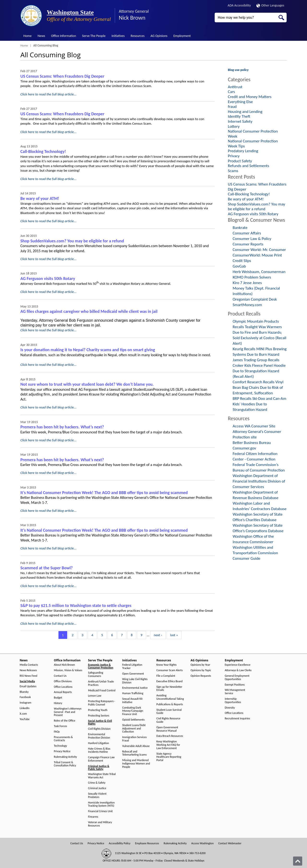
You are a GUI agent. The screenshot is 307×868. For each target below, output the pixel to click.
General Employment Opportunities (237, 678)
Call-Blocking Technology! (43, 151)
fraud (232, 107)
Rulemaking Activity (65, 757)
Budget (58, 698)
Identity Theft (239, 116)
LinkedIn (25, 708)
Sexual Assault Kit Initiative (133, 701)
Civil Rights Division (99, 729)
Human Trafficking (133, 693)
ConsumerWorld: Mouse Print (257, 255)
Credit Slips (242, 261)
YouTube (25, 719)
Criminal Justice (97, 788)
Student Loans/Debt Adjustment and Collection (134, 729)
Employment (182, 36)
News (41, 36)
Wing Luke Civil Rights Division (135, 681)
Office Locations (63, 687)
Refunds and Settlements (248, 166)
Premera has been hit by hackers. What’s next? (62, 427)
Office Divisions (63, 681)
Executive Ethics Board (169, 681)
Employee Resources (147, 843)
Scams (233, 171)
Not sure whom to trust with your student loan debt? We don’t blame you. (87, 384)
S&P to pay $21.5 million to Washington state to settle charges (76, 606)
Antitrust (235, 87)
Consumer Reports (248, 244)
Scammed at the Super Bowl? (47, 568)
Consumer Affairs (247, 233)
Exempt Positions (235, 685)
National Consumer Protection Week (253, 134)
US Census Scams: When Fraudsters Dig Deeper (62, 76)
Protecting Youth (98, 710)
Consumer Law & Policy (252, 239)
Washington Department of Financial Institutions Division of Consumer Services (259, 481)
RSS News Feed (28, 676)
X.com (23, 714)
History (58, 703)
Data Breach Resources (170, 736)
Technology (61, 746)
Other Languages (270, 5)
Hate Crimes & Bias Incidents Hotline (99, 750)
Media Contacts (29, 665)
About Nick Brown (65, 665)
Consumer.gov (244, 448)
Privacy (234, 156)
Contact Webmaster (230, 843)
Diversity (230, 708)
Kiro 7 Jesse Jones (247, 283)
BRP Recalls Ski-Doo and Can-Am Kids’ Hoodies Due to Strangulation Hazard (259, 404)
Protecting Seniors (99, 716)
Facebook (25, 697)
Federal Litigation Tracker (132, 667)
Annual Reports (63, 692)
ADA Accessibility (239, 5)
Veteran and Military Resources (100, 824)
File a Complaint (166, 676)
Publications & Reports (170, 704)
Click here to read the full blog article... (48, 94)
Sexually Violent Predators (97, 795)
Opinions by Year (200, 665)
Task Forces (61, 726)
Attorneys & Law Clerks (238, 670)
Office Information (64, 36)
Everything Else (240, 102)
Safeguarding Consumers (96, 674)
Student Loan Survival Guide (169, 712)
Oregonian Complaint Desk (255, 299)
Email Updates (28, 686)
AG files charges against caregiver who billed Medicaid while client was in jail (89, 311)
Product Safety (240, 161)
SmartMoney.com (247, 305)
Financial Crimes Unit (100, 811)
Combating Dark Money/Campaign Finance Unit (133, 711)
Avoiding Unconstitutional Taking (170, 697)
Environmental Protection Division (99, 736)
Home (28, 36)
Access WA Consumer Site (254, 426)
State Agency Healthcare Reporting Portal (169, 757)
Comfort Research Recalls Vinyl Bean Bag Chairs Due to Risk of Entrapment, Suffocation (258, 387)
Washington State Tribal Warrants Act (102, 776)
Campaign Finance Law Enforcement (101, 759)
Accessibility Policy (120, 843)
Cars (231, 92)
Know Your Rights (166, 665)
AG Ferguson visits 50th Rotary (48, 279)
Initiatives (118, 36)
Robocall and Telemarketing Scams (135, 753)
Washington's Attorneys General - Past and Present (68, 712)
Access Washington (202, 843)
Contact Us (60, 676)
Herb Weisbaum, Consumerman (259, 272)
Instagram (25, 703)
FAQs (57, 732)
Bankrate (240, 228)
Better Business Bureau (252, 443)
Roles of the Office (65, 721)
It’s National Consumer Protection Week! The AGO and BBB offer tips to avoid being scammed (104, 493)
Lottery (234, 126)
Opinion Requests (201, 676)
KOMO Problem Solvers (252, 277)
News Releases (28, 670)
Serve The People (94, 36)
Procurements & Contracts (63, 739)
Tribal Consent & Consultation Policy (65, 764)
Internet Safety (240, 121)
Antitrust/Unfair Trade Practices (101, 683)
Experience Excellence (238, 665)
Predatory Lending (243, 151)
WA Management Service (235, 692)
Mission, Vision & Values (68, 670)
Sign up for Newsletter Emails (169, 689)
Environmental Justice (135, 688)
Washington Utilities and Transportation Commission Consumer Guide (255, 553)
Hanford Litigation (98, 743)
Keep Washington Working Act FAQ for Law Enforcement (168, 745)
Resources (138, 36)
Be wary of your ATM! (40, 198)
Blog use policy (238, 70)
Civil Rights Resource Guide (168, 720)
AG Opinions (159, 36)
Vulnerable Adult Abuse (136, 746)
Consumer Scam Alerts (170, 670)
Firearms (93, 817)
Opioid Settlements (133, 720)
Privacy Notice (62, 751)
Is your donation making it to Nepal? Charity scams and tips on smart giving (88, 350)
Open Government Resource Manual (167, 729)
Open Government (133, 674)
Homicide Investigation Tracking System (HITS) (101, 804)
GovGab (239, 266)
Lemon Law (95, 696)
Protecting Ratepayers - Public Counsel (102, 703)
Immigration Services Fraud (135, 739)
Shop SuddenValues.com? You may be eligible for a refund (72, 241)
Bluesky (24, 692)
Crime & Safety (97, 783)
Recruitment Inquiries (237, 719)
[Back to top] (298, 861)
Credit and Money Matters (250, 97)
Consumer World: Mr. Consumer (259, 250)
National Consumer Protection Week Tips (253, 144)
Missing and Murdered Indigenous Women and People (136, 764)
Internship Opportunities (233, 701)
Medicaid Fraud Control (102, 690)
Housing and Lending (245, 112)
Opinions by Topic (201, 670)
